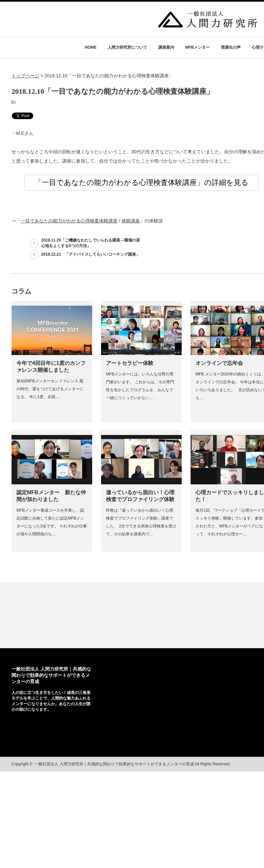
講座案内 (166, 47)
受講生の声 (231, 47)
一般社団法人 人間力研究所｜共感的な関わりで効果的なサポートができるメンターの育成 (51, 675)
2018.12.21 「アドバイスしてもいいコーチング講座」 (91, 254)
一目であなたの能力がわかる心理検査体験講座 (69, 221)
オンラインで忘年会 (219, 363)
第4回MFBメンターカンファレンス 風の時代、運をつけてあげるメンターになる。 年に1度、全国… (50, 389)
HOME (91, 47)
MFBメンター (198, 47)
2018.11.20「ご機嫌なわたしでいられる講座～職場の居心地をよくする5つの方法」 (91, 243)
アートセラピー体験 (130, 363)
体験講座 (131, 221)
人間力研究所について (127, 47)
